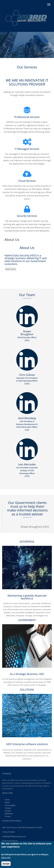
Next (50, 45)
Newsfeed (9, 814)
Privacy (8, 816)
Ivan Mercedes (27, 470)
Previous (4, 45)
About (7, 802)
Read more (11, 269)
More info (6, 859)
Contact (8, 808)
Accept (6, 865)
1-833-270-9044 (8, 832)
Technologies (10, 805)
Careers (8, 811)
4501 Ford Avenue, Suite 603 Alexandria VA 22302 (22, 827)
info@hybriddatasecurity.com (14, 836)
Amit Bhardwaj (27, 424)
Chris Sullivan (27, 379)
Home (7, 800)
